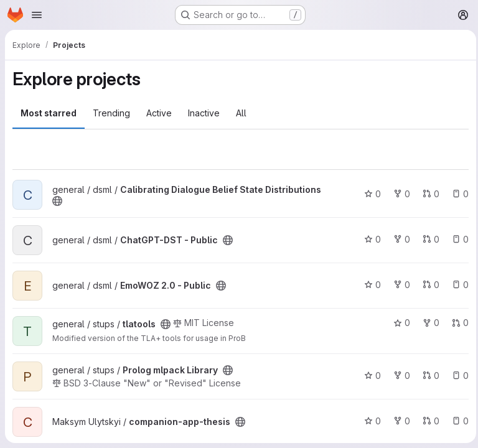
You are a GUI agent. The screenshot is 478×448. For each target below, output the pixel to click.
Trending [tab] (111, 113)
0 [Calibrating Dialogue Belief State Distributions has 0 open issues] (457, 194)
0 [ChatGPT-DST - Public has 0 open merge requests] (428, 239)
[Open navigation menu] (37, 15)
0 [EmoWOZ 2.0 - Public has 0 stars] (369, 285)
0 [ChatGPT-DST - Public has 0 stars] (369, 239)
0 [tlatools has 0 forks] (428, 323)
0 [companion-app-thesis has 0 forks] (399, 421)
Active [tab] (159, 113)
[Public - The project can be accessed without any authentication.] (57, 201)
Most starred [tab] (49, 113)
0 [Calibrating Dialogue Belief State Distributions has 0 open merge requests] (428, 194)
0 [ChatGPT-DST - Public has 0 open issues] (457, 239)
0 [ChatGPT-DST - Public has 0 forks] (399, 239)
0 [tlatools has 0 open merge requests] (457, 323)
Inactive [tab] (204, 113)
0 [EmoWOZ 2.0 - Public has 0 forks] (399, 285)
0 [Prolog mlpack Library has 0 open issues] (457, 376)
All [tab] (241, 113)
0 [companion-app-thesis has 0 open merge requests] (428, 421)
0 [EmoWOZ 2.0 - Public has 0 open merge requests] (428, 285)
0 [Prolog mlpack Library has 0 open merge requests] (428, 376)
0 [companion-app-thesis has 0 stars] (369, 421)
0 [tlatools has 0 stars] (399, 323)
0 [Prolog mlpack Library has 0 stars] (369, 376)
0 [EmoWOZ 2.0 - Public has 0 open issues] (457, 285)
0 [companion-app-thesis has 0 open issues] (457, 421)
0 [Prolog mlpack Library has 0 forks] (399, 376)
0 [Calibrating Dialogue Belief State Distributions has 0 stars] (369, 194)
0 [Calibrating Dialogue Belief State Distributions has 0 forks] (399, 194)
